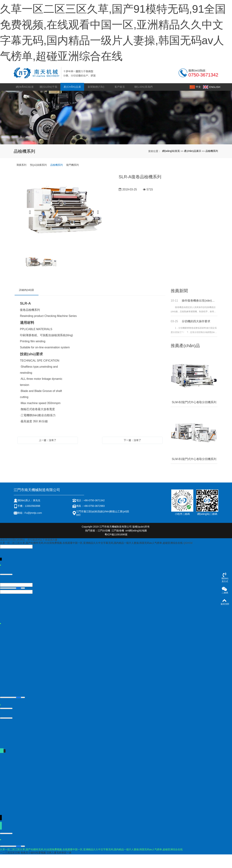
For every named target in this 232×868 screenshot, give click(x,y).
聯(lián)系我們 (144, 100)
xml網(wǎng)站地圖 (136, 544)
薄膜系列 (21, 178)
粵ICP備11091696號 (116, 548)
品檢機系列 (212, 165)
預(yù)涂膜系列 (38, 178)
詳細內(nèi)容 (27, 304)
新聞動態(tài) (96, 100)
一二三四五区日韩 (10, 866)
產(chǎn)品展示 (73, 102)
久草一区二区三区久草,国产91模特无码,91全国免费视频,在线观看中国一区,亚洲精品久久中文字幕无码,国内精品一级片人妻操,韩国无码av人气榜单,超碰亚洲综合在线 (91, 556)
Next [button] (98, 226)
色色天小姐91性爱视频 (33, 866)
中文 (196, 100)
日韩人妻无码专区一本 (59, 866)
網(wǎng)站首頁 (26, 102)
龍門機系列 (73, 178)
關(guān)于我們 (49, 102)
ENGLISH (212, 100)
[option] (64, 226)
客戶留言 (120, 100)
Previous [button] (30, 226)
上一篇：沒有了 (48, 454)
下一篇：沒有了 (132, 454)
